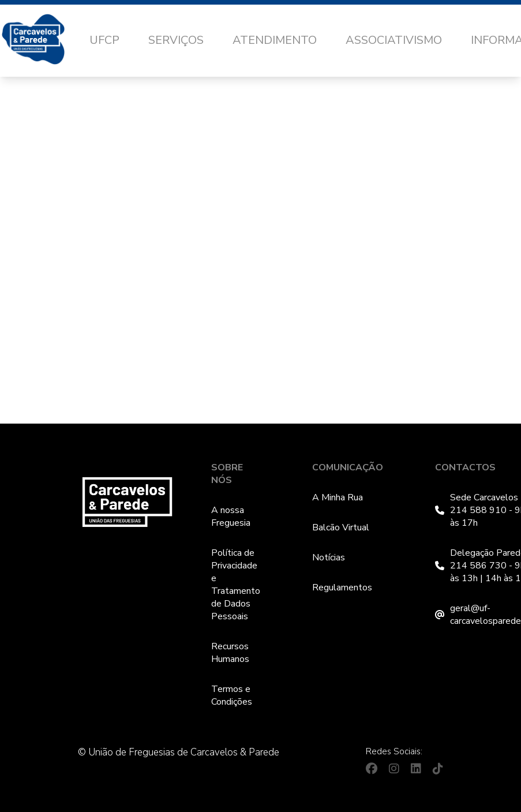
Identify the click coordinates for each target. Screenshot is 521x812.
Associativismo (394, 40)
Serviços (176, 40)
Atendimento (275, 40)
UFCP (104, 40)
